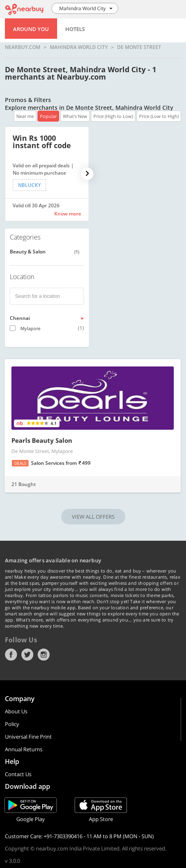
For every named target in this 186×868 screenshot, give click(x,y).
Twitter (27, 655)
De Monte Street (139, 47)
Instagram (44, 655)
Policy (12, 724)
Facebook (11, 655)
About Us (16, 711)
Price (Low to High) (159, 116)
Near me (25, 116)
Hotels (75, 29)
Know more (68, 214)
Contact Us (18, 774)
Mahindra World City (79, 47)
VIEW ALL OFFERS (93, 517)
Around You (31, 29)
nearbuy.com (23, 47)
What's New (75, 116)
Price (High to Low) (113, 116)
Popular (48, 116)
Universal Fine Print (28, 737)
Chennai (20, 318)
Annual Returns (24, 749)
